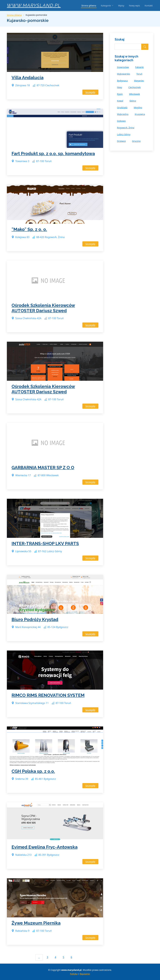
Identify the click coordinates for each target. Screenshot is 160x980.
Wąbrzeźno (123, 114)
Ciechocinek (135, 87)
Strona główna (89, 6)
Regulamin (85, 974)
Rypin (120, 94)
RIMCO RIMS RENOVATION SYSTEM (48, 695)
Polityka (74, 974)
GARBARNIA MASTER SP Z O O (43, 468)
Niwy (120, 87)
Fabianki (139, 67)
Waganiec (139, 81)
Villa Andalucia (27, 78)
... (39, 957)
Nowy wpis (134, 6)
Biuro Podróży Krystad (35, 619)
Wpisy (121, 6)
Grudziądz (122, 107)
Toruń (139, 74)
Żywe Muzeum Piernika (36, 923)
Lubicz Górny (124, 134)
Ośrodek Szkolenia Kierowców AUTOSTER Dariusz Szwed (43, 308)
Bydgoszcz (122, 81)
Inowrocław (123, 67)
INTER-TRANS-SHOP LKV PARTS (45, 544)
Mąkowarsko (124, 74)
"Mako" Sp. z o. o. (29, 229)
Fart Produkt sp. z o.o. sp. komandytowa (53, 154)
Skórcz (133, 101)
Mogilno (138, 107)
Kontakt (149, 6)
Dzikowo (121, 121)
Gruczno (136, 141)
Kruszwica (140, 114)
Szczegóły (90, 92)
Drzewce (121, 141)
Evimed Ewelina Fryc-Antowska (45, 847)
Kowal (120, 101)
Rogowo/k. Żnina (126, 128)
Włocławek (135, 94)
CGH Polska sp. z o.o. (33, 771)
